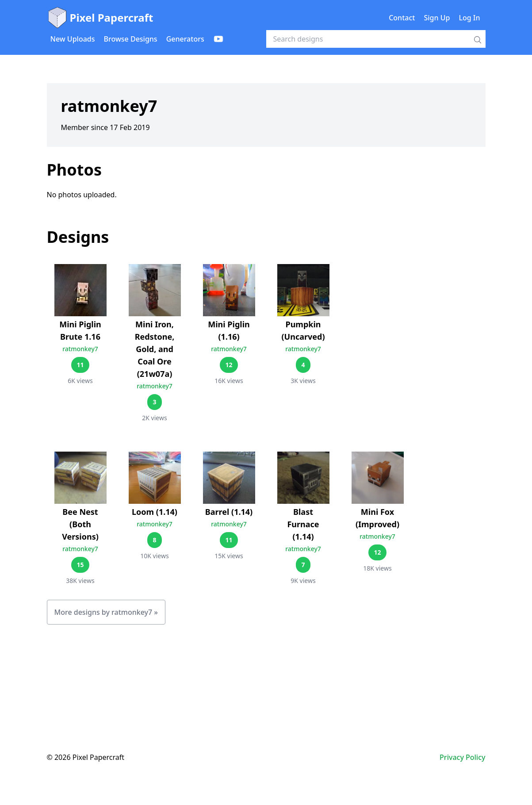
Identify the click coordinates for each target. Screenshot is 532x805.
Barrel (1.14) (229, 512)
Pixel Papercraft (100, 18)
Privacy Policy (462, 757)
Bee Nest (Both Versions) (80, 524)
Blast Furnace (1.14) (303, 524)
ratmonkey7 (80, 349)
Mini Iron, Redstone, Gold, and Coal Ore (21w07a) (155, 349)
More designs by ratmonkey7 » (106, 612)
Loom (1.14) (155, 512)
